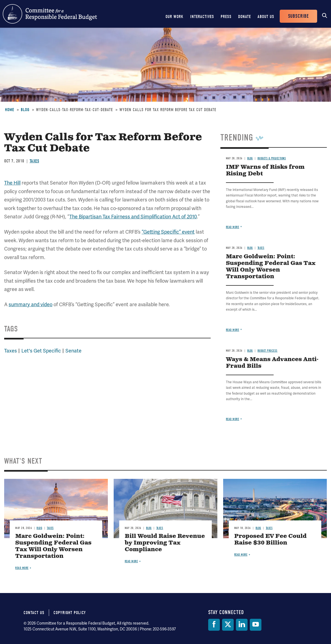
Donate (245, 17)
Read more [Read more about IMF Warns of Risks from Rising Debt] (233, 227)
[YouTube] (256, 625)
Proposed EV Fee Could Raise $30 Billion (270, 540)
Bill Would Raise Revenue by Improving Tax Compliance (165, 543)
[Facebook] (214, 625)
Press (226, 17)
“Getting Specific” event (168, 232)
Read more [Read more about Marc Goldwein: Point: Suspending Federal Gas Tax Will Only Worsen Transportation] (233, 330)
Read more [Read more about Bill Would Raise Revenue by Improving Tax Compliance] (131, 561)
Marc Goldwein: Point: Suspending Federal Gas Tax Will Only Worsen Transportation (271, 267)
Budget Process (268, 351)
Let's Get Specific (41, 351)
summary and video (30, 305)
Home (10, 110)
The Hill (12, 183)
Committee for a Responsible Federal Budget (50, 14)
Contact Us (34, 613)
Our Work (175, 17)
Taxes (35, 161)
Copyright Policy (70, 613)
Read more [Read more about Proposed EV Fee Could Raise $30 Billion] (241, 555)
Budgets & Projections (272, 158)
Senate (73, 351)
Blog (25, 110)
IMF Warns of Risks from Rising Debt (265, 171)
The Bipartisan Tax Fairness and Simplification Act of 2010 (133, 217)
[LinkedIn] (242, 625)
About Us (266, 17)
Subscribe (298, 16)
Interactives (202, 17)
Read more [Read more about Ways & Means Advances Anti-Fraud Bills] (233, 419)
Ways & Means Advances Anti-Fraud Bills (272, 363)
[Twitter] (228, 625)
